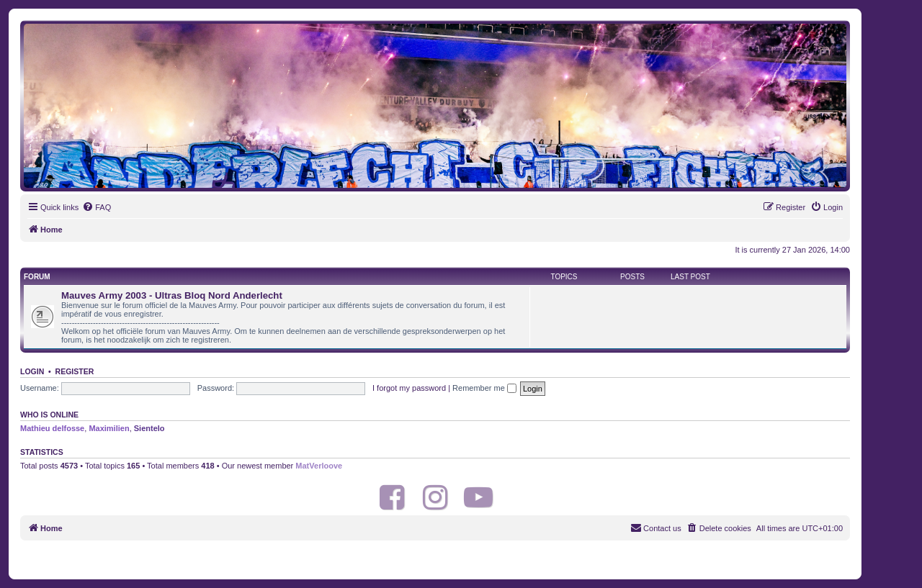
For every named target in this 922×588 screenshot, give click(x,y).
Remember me (484, 388)
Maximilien (109, 428)
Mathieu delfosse (52, 428)
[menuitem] (97, 207)
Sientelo (149, 428)
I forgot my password (409, 388)
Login (32, 371)
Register (75, 371)
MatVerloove (319, 466)
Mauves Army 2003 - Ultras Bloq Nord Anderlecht (172, 295)
